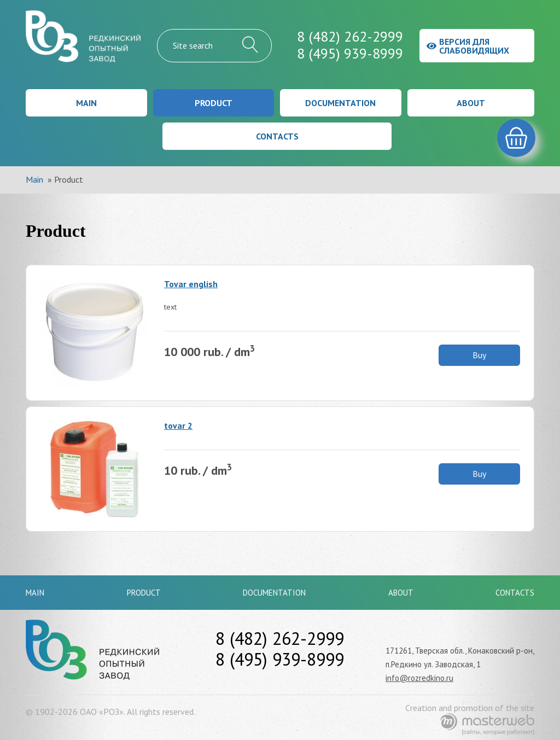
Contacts (277, 136)
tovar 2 (178, 426)
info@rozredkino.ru (419, 678)
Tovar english (191, 284)
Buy (479, 355)
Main (86, 103)
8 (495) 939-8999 (350, 53)
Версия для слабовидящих (468, 46)
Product (214, 103)
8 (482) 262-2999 (350, 36)
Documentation (340, 103)
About (471, 103)
